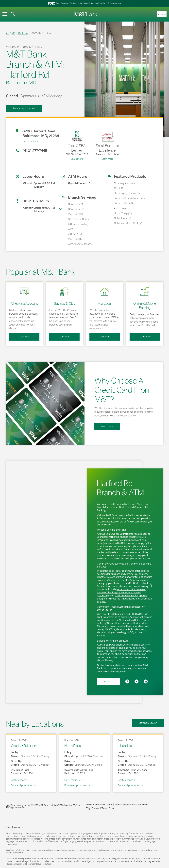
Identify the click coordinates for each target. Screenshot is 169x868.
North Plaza (73, 746)
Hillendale (125, 746)
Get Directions (27, 141)
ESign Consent (93, 808)
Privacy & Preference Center (99, 805)
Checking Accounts (124, 183)
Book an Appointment (24, 108)
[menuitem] (13, 14)
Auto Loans (120, 208)
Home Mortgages (123, 213)
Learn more (77, 159)
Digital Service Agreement (136, 805)
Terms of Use (108, 808)
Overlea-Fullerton (23, 746)
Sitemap (118, 805)
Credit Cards (121, 188)
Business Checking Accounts (129, 198)
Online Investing (122, 218)
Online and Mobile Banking (128, 223)
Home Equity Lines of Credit (129, 193)
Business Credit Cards (126, 203)
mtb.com (108, 681)
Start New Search (148, 723)
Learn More (20, 335)
